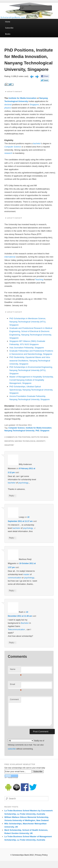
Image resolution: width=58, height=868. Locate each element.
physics (8, 108)
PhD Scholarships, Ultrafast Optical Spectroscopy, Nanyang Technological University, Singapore (31, 390)
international (10, 257)
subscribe (12, 749)
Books (8, 34)
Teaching (39, 279)
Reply (12, 496)
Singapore (34, 105)
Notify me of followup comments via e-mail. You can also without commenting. (26, 745)
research (8, 153)
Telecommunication (16, 629)
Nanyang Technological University (20, 431)
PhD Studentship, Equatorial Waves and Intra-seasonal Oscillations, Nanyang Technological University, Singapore (30, 360)
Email (15, 685)
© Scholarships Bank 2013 (22, 855)
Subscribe (9, 28)
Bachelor (25, 623)
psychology (23, 483)
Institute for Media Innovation (22, 98)
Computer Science (13, 147)
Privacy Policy (41, 855)
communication (15, 578)
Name (15, 670)
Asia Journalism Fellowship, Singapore (27, 348)
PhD (37, 431)
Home (8, 22)
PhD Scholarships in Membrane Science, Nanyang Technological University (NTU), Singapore (28, 322)
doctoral (8, 105)
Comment (14, 699)
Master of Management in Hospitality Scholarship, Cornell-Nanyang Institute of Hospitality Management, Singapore (31, 380)
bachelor (37, 143)
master (26, 574)
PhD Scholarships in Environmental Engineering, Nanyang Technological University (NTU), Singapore (31, 370)
